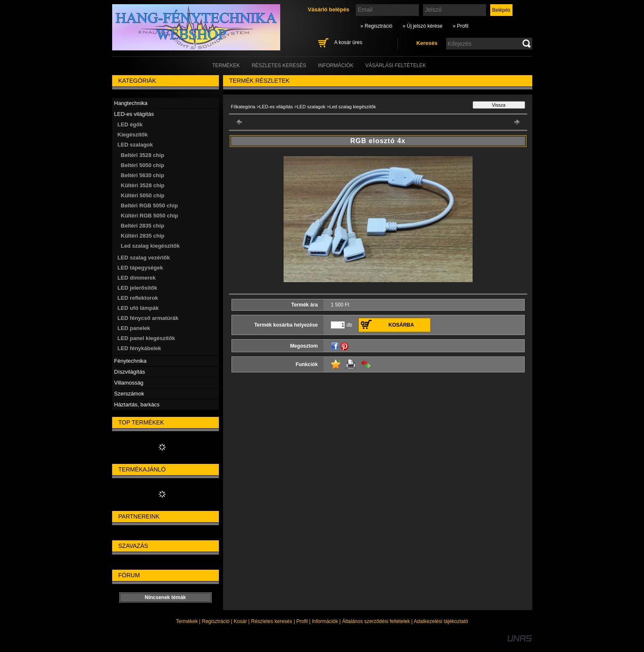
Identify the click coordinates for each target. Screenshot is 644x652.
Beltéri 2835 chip (143, 226)
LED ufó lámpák (138, 308)
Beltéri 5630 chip (143, 175)
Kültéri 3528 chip (143, 185)
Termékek (187, 621)
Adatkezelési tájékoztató (441, 621)
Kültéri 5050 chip (143, 195)
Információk (325, 621)
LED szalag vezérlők (144, 258)
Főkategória (243, 107)
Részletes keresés (272, 621)
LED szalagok (312, 107)
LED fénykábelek (139, 348)
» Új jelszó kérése (422, 26)
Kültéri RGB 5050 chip (150, 216)
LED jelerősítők (138, 288)
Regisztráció (216, 621)
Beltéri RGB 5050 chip (150, 206)
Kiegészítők (133, 135)
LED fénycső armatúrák (148, 318)
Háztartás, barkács (137, 405)
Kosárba (401, 325)
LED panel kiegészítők (146, 338)
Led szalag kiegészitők (150, 246)
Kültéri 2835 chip (143, 236)
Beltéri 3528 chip (143, 155)
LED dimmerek (137, 278)
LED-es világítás (276, 107)
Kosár (240, 621)
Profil (302, 621)
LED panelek (134, 328)
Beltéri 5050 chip (143, 165)
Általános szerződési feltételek (376, 621)
